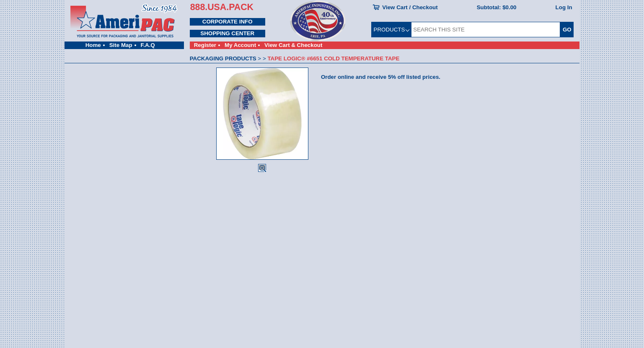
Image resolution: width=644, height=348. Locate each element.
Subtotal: (497, 7)
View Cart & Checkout (293, 45)
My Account (240, 45)
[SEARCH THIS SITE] (486, 30)
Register (205, 45)
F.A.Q (148, 45)
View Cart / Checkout (410, 7)
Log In (564, 7)
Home (93, 45)
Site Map (121, 45)
